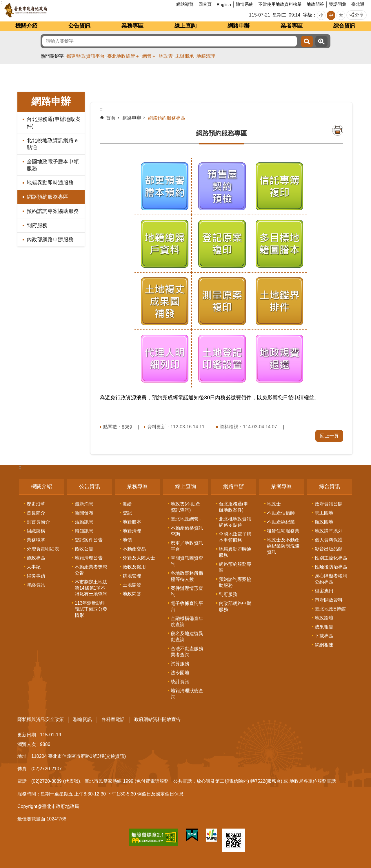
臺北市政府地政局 (48, 10)
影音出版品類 (329, 549)
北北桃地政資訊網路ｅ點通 (53, 144)
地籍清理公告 (89, 558)
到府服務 (37, 225)
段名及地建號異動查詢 (187, 637)
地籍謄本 (132, 522)
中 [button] (331, 15)
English (224, 4)
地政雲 (166, 56)
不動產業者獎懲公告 (91, 570)
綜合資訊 (344, 26)
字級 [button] (308, 15)
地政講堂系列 (329, 531)
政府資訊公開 (329, 504)
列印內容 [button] (338, 130)
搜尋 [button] (307, 41)
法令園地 (180, 673)
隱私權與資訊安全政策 (41, 719)
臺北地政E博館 (330, 609)
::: (19, 467)
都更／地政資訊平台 (187, 546)
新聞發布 (84, 513)
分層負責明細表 (43, 549)
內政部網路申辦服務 (50, 240)
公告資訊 (79, 26)
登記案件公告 (89, 540)
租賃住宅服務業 (283, 531)
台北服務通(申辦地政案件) (54, 123)
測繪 (127, 504)
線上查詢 (185, 26)
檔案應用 (324, 591)
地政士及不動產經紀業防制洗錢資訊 (283, 546)
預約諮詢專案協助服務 (53, 211)
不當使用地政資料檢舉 (280, 4)
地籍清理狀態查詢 (187, 694)
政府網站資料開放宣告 (157, 719)
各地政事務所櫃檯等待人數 (187, 576)
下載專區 (324, 636)
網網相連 (324, 645)
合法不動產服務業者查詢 (187, 652)
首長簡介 (36, 513)
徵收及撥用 (134, 567)
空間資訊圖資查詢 (187, 561)
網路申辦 (239, 26)
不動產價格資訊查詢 (187, 531)
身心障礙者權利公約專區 (331, 579)
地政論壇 (324, 618)
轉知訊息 (84, 531)
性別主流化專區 (331, 558)
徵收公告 (84, 549)
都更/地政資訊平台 (86, 56)
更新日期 (27, 735)
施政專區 (36, 558)
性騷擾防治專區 (331, 567)
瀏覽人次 (27, 744)
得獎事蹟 (36, 576)
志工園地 (324, 513)
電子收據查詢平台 (187, 606)
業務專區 (132, 26)
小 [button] (321, 15)
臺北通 (358, 4)
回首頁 (205, 4)
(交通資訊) (115, 756)
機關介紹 (26, 26)
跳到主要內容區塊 (3, 3)
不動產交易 (134, 549)
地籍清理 (206, 56)
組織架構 (36, 531)
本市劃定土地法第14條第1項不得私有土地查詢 (91, 588)
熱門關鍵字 (52, 56)
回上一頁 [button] (329, 436)
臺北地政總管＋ (123, 56)
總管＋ (149, 56)
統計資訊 (180, 682)
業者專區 (292, 26)
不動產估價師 (281, 513)
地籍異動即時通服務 (50, 183)
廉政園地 (324, 522)
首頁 (111, 118)
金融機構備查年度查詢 (187, 621)
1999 (128, 781)
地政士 (274, 504)
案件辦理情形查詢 (187, 591)
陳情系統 (245, 4)
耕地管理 (132, 576)
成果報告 (324, 627)
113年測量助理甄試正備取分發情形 (91, 609)
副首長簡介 (38, 522)
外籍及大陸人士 (139, 558)
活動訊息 (84, 522)
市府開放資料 (329, 600)
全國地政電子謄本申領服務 (53, 165)
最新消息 (84, 504)
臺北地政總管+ (186, 519)
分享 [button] (359, 15)
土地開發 (132, 585)
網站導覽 (185, 4)
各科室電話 (113, 719)
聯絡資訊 (36, 585)
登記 (127, 513)
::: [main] (102, 109)
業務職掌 (36, 540)
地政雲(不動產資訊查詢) (185, 507)
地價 (127, 540)
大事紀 (34, 567)
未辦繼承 (185, 56)
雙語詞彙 (338, 4)
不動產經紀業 (281, 522)
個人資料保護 (329, 540)
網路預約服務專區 (48, 197)
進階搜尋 (321, 41)
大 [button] (341, 15)
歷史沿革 (36, 504)
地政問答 (315, 4)
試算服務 (180, 664)
